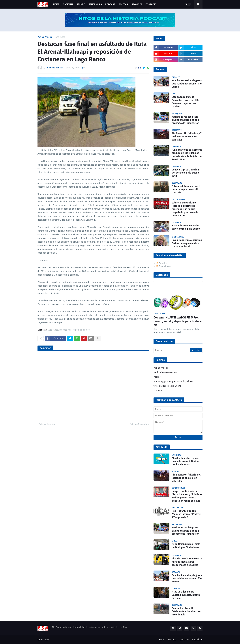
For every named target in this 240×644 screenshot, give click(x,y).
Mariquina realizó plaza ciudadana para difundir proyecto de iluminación (185, 120)
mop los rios (65, 330)
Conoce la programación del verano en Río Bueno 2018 (185, 173)
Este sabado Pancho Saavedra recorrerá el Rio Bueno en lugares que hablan (186, 102)
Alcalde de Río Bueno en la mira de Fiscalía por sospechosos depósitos (187, 562)
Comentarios (164, 266)
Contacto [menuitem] (151, 4)
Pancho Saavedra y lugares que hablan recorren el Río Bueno (187, 84)
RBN (47, 640)
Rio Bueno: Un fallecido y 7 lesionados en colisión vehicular (187, 136)
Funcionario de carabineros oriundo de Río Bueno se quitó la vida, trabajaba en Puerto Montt (187, 155)
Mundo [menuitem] (81, 4)
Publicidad (197, 640)
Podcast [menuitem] (110, 4)
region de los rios (81, 330)
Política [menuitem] (123, 4)
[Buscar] (178, 350)
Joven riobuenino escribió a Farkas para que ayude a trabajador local (187, 243)
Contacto (184, 640)
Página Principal (45, 37)
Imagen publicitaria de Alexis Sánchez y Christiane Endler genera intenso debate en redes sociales (187, 496)
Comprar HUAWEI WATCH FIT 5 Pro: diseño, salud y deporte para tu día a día (178, 321)
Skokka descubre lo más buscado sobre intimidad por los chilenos (186, 461)
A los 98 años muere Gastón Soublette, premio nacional (186, 595)
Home (161, 640)
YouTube (172, 640)
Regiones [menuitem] (137, 4)
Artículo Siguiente (139, 424)
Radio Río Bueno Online (165, 372)
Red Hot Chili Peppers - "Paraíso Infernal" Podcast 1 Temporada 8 (187, 514)
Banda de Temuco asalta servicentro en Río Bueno (186, 227)
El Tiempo (158, 391)
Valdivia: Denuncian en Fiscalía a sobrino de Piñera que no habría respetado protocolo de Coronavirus (185, 209)
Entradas (162, 263)
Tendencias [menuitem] (95, 4)
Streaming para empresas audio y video (173, 381)
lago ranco (60, 37)
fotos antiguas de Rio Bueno (167, 386)
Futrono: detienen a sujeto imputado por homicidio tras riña (186, 189)
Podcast (157, 377)
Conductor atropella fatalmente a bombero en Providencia (186, 611)
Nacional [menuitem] (68, 4)
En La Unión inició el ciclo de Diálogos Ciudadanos (186, 546)
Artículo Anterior (47, 424)
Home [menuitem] (56, 4)
